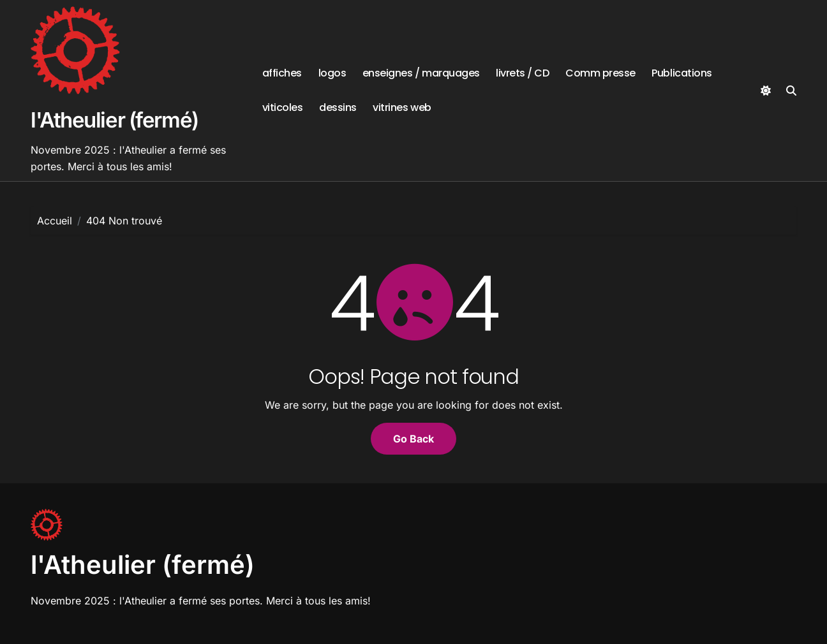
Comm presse (600, 73)
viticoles (283, 107)
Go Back (413, 439)
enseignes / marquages (421, 73)
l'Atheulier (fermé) (115, 120)
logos (332, 73)
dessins (338, 107)
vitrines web (402, 107)
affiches (282, 73)
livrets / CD (522, 73)
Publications (682, 73)
